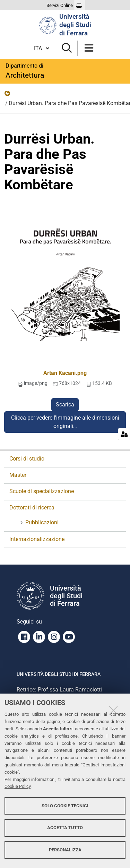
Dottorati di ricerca (32, 508)
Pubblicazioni (41, 522)
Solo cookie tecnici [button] (65, 806)
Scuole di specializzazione (42, 491)
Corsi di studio (27, 459)
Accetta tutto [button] (65, 828)
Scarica (65, 405)
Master (18, 475)
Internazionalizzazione (37, 539)
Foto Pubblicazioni (8, 95)
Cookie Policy (18, 786)
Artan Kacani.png (65, 373)
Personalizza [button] (65, 850)
